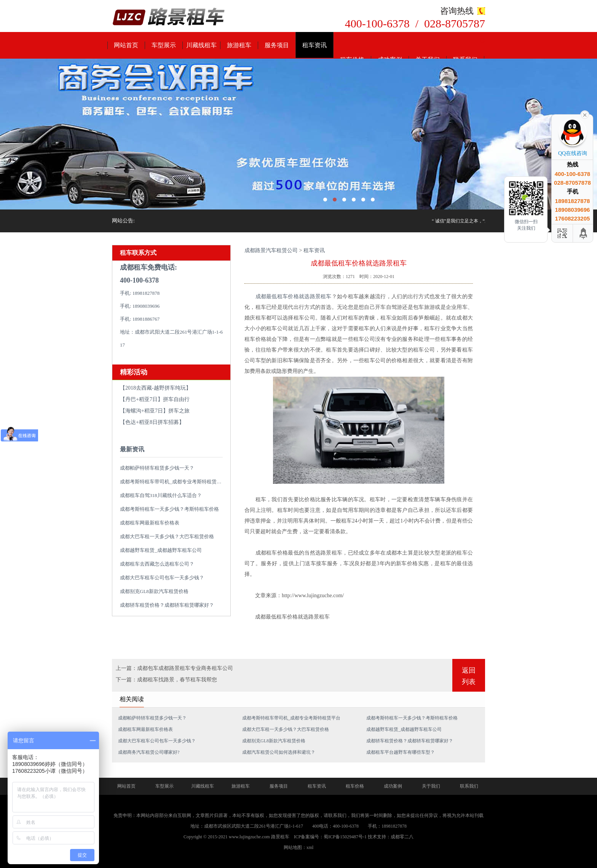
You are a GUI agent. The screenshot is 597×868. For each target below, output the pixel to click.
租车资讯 (314, 45)
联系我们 (469, 786)
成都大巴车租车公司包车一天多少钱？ (162, 578)
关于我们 (431, 786)
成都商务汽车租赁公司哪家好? (149, 752)
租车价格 (355, 786)
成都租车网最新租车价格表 (150, 523)
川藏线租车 (201, 45)
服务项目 (277, 45)
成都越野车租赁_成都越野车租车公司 (161, 550)
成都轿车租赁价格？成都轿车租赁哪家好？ (167, 605)
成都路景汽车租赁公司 (271, 250)
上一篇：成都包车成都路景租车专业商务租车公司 (174, 668)
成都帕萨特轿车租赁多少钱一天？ (157, 468)
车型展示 (164, 45)
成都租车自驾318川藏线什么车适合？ (161, 495)
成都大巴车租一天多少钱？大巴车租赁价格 (167, 536)
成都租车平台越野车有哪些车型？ (401, 752)
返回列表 (469, 676)
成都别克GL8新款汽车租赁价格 (154, 591)
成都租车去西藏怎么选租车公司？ (157, 564)
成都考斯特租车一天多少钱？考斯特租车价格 (169, 509)
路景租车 (280, 837)
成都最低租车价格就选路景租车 (294, 297)
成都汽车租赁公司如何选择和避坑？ (279, 752)
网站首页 (126, 45)
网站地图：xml (299, 847)
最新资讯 (132, 449)
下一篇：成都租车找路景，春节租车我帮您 (166, 680)
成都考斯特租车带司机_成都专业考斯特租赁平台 (173, 482)
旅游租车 (239, 45)
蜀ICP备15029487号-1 (345, 837)
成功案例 (393, 786)
